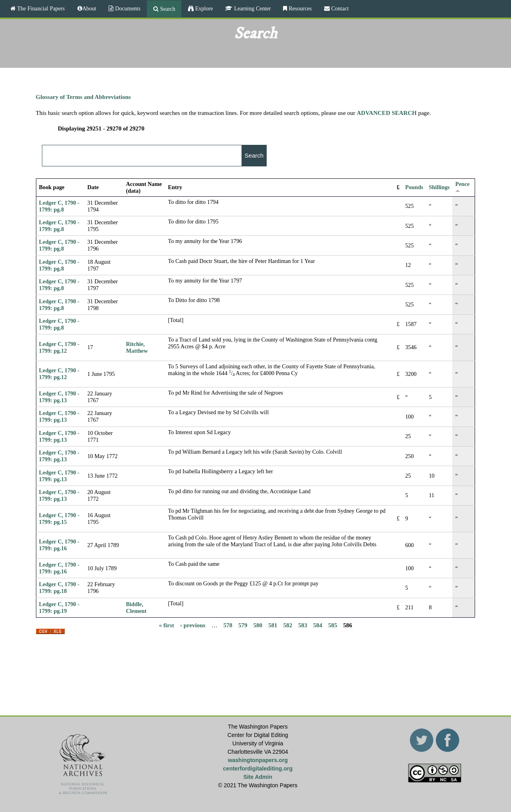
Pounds (414, 187)
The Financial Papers (40, 8)
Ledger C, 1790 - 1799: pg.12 (59, 347)
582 (288, 625)
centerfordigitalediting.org (258, 769)
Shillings (439, 187)
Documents (127, 8)
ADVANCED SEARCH (387, 113)
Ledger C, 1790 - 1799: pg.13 (59, 397)
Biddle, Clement (136, 608)
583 (303, 625)
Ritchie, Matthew (137, 347)
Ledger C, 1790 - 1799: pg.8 (59, 206)
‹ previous (193, 625)
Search (167, 9)
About (89, 8)
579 (243, 625)
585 (333, 625)
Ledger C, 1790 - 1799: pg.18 (59, 588)
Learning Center (252, 8)
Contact (339, 8)
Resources (299, 8)
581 (273, 625)
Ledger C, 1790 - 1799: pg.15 (59, 519)
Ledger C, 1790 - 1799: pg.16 (59, 545)
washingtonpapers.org (258, 760)
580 (258, 625)
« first (166, 625)
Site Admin (258, 777)
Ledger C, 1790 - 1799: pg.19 (59, 608)
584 (318, 625)
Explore (203, 8)
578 (228, 625)
